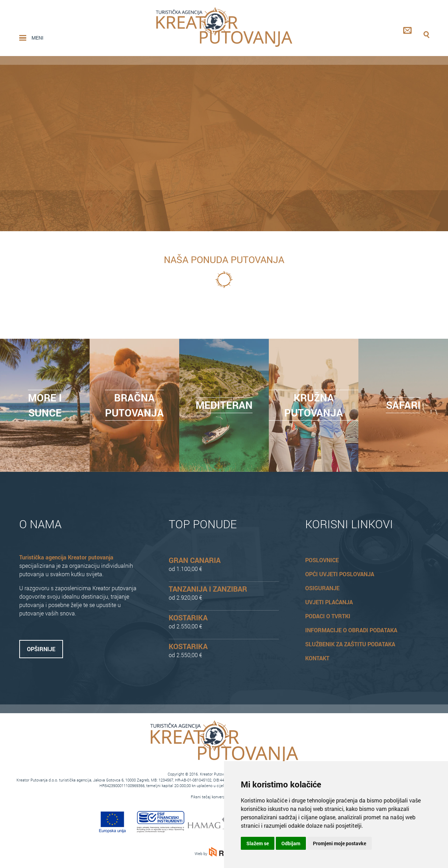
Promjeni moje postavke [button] (339, 843)
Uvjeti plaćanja (329, 602)
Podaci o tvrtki (328, 616)
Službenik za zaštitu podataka (350, 644)
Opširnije (41, 649)
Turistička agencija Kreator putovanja (66, 557)
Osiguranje (322, 588)
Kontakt (317, 658)
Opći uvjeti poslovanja (340, 574)
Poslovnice (322, 560)
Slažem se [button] (258, 843)
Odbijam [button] (291, 843)
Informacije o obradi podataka (351, 630)
